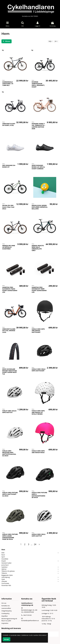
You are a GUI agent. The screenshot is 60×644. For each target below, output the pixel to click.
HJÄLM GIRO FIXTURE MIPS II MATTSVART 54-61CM (10, 494)
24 (56, 41)
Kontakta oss (6, 606)
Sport (3, 557)
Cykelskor (5, 567)
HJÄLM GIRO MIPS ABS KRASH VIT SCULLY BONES (38, 412)
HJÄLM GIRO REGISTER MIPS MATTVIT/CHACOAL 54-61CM (9, 453)
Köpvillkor (5, 616)
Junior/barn (5, 565)
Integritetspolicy (7, 611)
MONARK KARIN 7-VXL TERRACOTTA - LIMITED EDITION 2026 (39, 126)
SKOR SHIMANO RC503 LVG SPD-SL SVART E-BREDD (38, 167)
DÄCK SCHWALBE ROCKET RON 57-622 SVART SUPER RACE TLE (10, 372)
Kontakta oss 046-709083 (30, 16)
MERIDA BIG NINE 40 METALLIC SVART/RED (9, 247)
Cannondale (5, 583)
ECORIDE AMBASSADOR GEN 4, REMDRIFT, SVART (38, 84)
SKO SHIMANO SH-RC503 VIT (9, 166)
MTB (3, 553)
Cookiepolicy (5, 613)
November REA (6, 585)
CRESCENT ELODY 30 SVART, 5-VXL (9, 125)
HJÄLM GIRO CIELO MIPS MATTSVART (39, 370)
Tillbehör (4, 573)
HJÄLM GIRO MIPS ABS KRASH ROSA (38, 452)
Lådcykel (4, 581)
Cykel (3, 579)
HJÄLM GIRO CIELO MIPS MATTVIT (39, 535)
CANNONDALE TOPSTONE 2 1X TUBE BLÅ (8, 84)
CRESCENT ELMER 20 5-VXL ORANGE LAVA (9, 331)
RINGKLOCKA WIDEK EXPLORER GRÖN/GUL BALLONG (40, 207)
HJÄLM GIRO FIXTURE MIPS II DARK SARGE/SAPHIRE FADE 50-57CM (10, 537)
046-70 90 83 (27, 615)
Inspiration (5, 623)
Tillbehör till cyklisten (8, 571)
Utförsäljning (6, 577)
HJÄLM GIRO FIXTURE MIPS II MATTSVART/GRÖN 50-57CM (39, 495)
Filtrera (6, 41)
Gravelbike (5, 559)
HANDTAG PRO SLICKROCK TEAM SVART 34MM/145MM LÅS (10, 290)
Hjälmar (4, 569)
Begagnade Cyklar (7, 575)
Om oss (4, 603)
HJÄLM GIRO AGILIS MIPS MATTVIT (9, 412)
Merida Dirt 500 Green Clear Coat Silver (8, 207)
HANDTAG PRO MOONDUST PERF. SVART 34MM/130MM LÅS (39, 290)
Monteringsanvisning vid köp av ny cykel (9, 620)
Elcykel (4, 561)
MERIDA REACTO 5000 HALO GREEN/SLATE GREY (38, 248)
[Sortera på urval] (50, 41)
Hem (3, 550)
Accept (6, 639)
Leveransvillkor (6, 608)
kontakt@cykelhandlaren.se (30, 621)
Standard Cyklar (7, 563)
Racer (3, 555)
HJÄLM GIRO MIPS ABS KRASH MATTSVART (38, 331)
